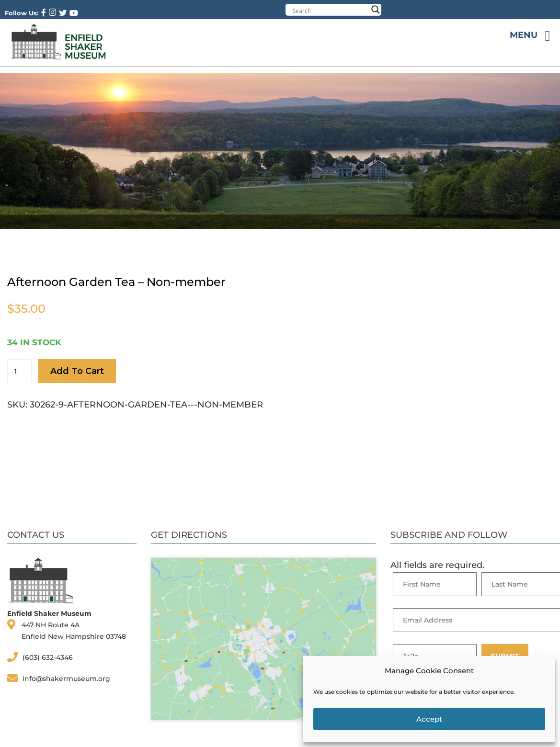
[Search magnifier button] (376, 10)
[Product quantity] (19, 371)
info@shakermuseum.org (66, 679)
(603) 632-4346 (48, 657)
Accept (429, 719)
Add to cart (77, 371)
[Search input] (330, 11)
